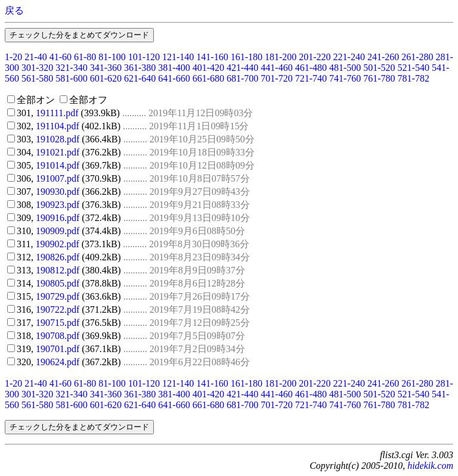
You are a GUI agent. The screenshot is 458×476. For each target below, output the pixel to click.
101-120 (144, 57)
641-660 (174, 78)
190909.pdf (58, 231)
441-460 (276, 68)
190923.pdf (58, 205)
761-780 (379, 78)
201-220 (315, 57)
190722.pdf (58, 309)
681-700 (242, 78)
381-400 (174, 68)
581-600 (71, 78)
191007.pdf (58, 178)
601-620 (106, 78)
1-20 (13, 57)
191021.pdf (58, 152)
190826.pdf (58, 257)
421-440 (242, 68)
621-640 (140, 78)
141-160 (212, 57)
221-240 (349, 57)
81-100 (112, 57)
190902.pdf (57, 244)
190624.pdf (58, 362)
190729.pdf (58, 296)
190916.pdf (58, 218)
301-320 (37, 68)
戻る (14, 10)
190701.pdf (58, 349)
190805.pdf (58, 283)
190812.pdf (58, 270)
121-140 (178, 57)
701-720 (276, 78)
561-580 (37, 78)
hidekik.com (430, 466)
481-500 (345, 68)
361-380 (140, 68)
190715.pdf (58, 323)
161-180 (247, 57)
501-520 (379, 68)
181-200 (281, 57)
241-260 (383, 57)
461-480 (311, 68)
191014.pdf (58, 165)
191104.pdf (58, 126)
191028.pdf (58, 139)
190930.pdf (58, 192)
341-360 (106, 68)
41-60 (61, 57)
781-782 (414, 78)
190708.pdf (58, 336)
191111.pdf (57, 113)
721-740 (311, 78)
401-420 (208, 68)
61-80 (85, 57)
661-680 (208, 78)
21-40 (35, 57)
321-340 (71, 68)
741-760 (345, 78)
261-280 (417, 57)
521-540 (414, 68)
